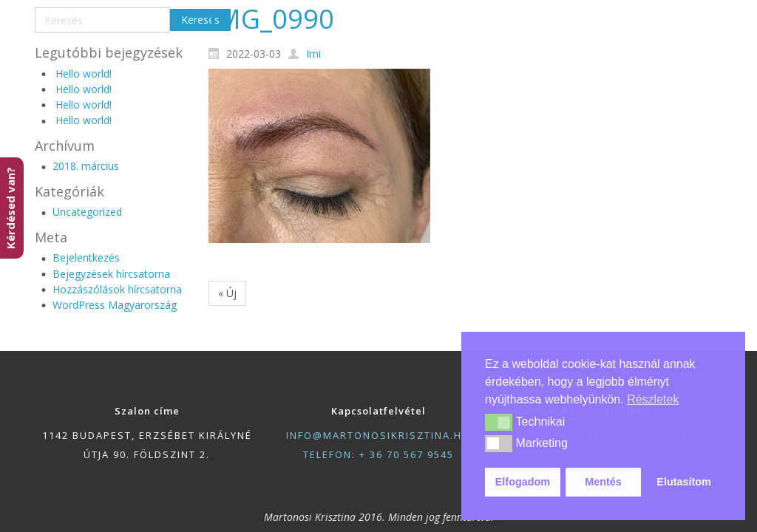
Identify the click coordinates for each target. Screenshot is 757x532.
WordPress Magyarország (115, 305)
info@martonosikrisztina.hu (378, 435)
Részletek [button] (653, 399)
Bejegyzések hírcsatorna (111, 274)
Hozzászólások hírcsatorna (117, 289)
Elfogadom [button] (523, 482)
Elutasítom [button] (684, 482)
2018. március (86, 166)
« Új (227, 293)
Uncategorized (87, 212)
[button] (499, 422)
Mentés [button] (603, 482)
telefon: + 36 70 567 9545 (378, 454)
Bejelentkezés (86, 258)
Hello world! (84, 74)
